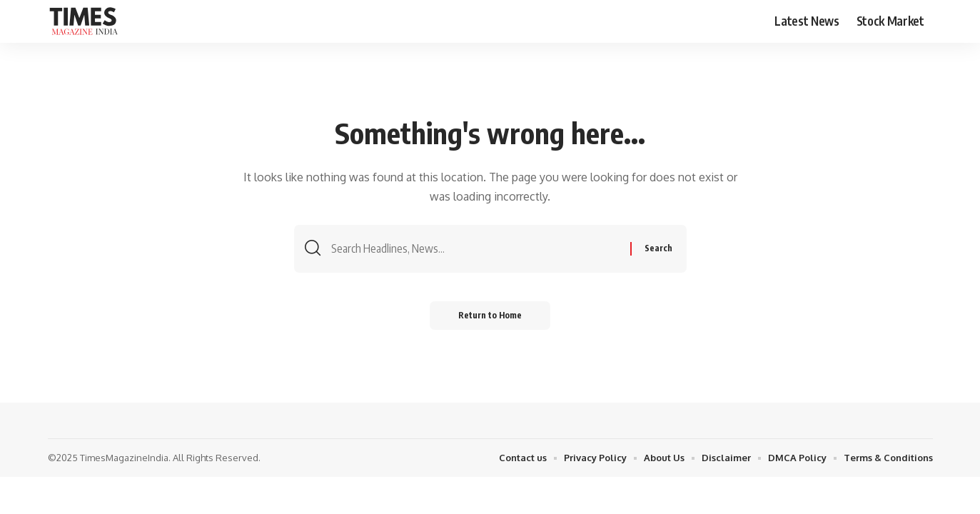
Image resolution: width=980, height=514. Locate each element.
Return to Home (490, 315)
